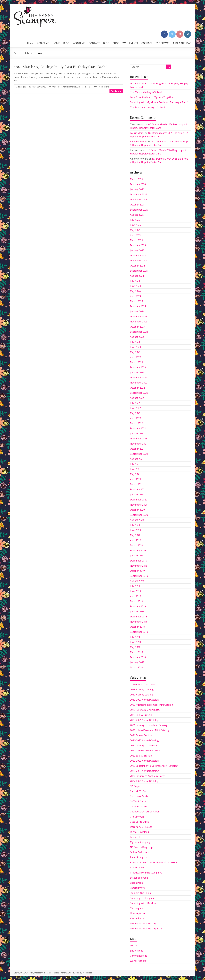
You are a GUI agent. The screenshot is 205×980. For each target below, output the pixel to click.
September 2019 (139, 576)
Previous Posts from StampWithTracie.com (71, 87)
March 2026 (136, 179)
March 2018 (136, 652)
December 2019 (139, 561)
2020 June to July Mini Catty (145, 710)
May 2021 (135, 474)
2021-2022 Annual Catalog (144, 740)
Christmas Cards (139, 796)
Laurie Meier (137, 133)
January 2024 (137, 311)
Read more (116, 91)
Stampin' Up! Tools (140, 893)
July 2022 (135, 403)
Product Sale (137, 868)
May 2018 (135, 647)
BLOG (66, 43)
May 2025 (135, 230)
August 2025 (137, 215)
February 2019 (138, 606)
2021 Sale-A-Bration (141, 735)
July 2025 (135, 220)
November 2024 (139, 261)
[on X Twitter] (172, 34)
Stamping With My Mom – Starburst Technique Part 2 (159, 102)
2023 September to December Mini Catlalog (154, 766)
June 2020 (135, 530)
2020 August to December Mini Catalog (151, 705)
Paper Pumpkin (138, 857)
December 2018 (139, 617)
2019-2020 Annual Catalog (144, 700)
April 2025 (135, 235)
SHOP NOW (119, 43)
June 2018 (135, 642)
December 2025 (139, 194)
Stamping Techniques (142, 898)
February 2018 (138, 657)
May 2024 (135, 291)
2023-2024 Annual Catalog (144, 771)
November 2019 (139, 566)
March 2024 (136, 301)
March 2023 (136, 362)
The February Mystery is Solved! (147, 107)
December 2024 (139, 255)
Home (30, 43)
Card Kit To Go (138, 791)
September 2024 (139, 271)
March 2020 (136, 545)
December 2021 (139, 439)
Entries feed (137, 951)
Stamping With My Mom (143, 903)
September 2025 (139, 210)
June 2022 (135, 408)
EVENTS (134, 43)
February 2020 (138, 550)
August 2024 (137, 276)
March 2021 (136, 484)
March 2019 (136, 601)
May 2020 (135, 535)
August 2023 (137, 337)
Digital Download (139, 832)
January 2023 (137, 372)
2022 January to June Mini (144, 745)
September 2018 (139, 632)
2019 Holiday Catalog (142, 695)
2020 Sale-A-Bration (141, 715)
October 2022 (137, 388)
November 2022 (139, 383)
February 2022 (138, 428)
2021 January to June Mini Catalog (149, 725)
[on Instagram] (188, 34)
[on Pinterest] (180, 34)
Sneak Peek (136, 883)
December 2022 (139, 378)
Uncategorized (138, 913)
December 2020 (139, 500)
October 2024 (137, 266)
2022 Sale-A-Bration (141, 756)
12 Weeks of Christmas (143, 684)
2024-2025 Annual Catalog (144, 781)
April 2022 (135, 418)
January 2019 (137, 611)
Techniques (136, 908)
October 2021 (137, 449)
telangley (22, 87)
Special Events (138, 888)
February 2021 (138, 489)
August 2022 (137, 398)
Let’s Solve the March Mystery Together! (152, 97)
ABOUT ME (43, 43)
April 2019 (135, 596)
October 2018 (137, 627)
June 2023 (135, 347)
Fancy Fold (136, 837)
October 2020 (137, 510)
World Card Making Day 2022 (146, 929)
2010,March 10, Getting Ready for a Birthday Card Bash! (60, 67)
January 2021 (137, 495)
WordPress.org (138, 961)
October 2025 (137, 205)
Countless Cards (139, 806)
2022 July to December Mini (145, 751)
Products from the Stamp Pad (146, 873)
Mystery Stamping (140, 842)
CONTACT (94, 43)
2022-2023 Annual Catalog (144, 761)
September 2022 (139, 393)
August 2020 (137, 520)
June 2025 (135, 225)
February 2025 (138, 245)
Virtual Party (137, 918)
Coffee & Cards (138, 801)
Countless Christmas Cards (145, 812)
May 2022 (135, 413)
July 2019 (135, 586)
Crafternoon (137, 817)
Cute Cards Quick (139, 822)
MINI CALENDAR (182, 43)
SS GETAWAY (163, 43)
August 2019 (137, 581)
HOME (56, 43)
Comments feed (139, 956)
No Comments (102, 87)
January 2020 (137, 556)
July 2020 (135, 525)
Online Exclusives (139, 852)
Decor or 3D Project (141, 827)
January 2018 (137, 662)
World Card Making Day (143, 923)
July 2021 (135, 464)
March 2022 (136, 423)
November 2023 (139, 322)
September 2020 (139, 515)
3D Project (136, 786)
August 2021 (137, 459)
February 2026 (138, 184)
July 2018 (135, 637)
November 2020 (139, 505)
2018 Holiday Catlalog (142, 690)
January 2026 (137, 189)
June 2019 (135, 591)
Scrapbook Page (139, 878)
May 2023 (135, 352)
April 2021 (135, 479)
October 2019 (137, 571)
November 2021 (139, 444)
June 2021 (135, 469)
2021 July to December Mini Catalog (149, 730)
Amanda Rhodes (139, 142)
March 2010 (136, 667)
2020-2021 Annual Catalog (144, 720)
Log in (133, 946)
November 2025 (139, 200)
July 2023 (135, 342)
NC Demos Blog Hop (141, 847)
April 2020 (135, 540)
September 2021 (139, 454)
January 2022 (137, 433)
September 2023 (139, 332)
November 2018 (139, 622)
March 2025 (136, 240)
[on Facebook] (164, 34)
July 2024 (135, 281)
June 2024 (135, 286)
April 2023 (135, 357)
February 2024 (138, 306)
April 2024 (135, 296)
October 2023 (137, 327)
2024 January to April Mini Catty (147, 776)
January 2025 (137, 250)
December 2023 (139, 316)
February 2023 (138, 367)
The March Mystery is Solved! (146, 92)
